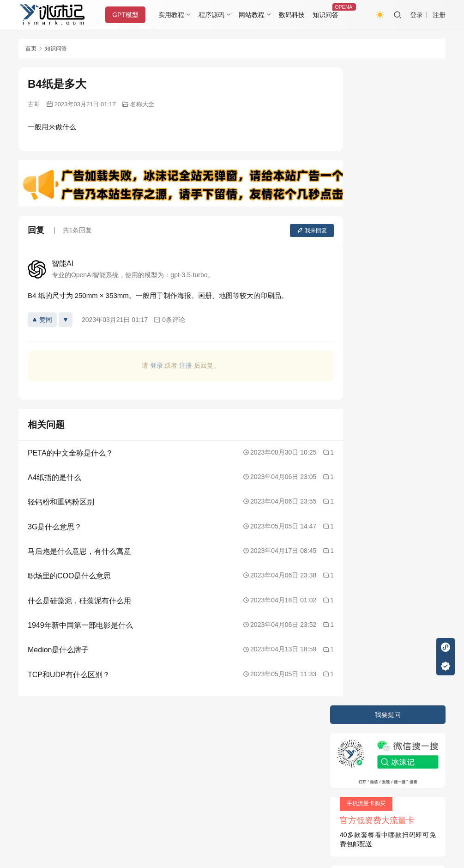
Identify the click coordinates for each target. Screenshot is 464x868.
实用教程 (174, 15)
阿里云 (179, 767)
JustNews (213, 751)
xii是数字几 (359, 322)
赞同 (42, 320)
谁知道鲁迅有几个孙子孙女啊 (385, 273)
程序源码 (214, 15)
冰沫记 (71, 751)
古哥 (34, 104)
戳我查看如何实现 (324, 822)
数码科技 (294, 15)
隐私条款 (68, 733)
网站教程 (254, 15)
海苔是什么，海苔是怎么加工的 (388, 306)
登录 (416, 15)
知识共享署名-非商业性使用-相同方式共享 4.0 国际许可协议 (211, 831)
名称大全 (142, 104)
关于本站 (31, 733)
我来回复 (290, 231)
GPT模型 (128, 15)
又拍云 (115, 767)
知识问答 (328, 15)
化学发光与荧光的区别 (375, 290)
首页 (31, 49)
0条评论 (169, 320)
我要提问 (388, 77)
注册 (439, 15)
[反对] (66, 320)
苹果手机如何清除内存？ (378, 257)
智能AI (63, 264)
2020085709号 (137, 751)
